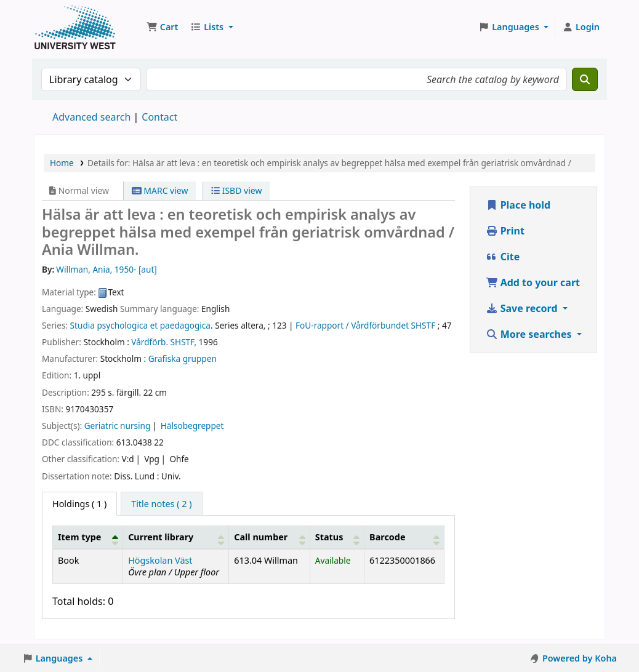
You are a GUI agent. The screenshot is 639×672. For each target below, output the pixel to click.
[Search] (585, 79)
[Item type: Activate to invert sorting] (88, 537)
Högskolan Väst (160, 560)
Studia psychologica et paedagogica (140, 325)
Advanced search (91, 117)
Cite (503, 257)
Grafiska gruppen (183, 358)
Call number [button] (261, 537)
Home (62, 163)
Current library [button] (161, 537)
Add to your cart (533, 282)
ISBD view (236, 190)
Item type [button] (79, 537)
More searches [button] (530, 334)
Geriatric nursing (118, 426)
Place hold (518, 205)
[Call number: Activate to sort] (270, 537)
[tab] (161, 504)
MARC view (160, 190)
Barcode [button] (387, 537)
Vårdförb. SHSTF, (164, 342)
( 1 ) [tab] (79, 504)
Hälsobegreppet (192, 426)
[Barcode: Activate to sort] (404, 537)
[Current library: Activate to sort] (176, 537)
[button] (162, 27)
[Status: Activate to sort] (337, 537)
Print (505, 231)
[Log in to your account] (581, 27)
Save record (523, 308)
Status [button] (329, 537)
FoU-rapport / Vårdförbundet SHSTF (365, 325)
